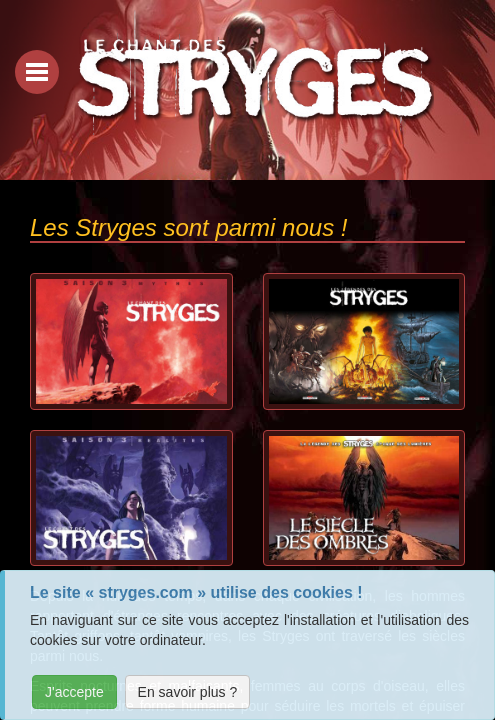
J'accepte (74, 692)
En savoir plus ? (188, 692)
